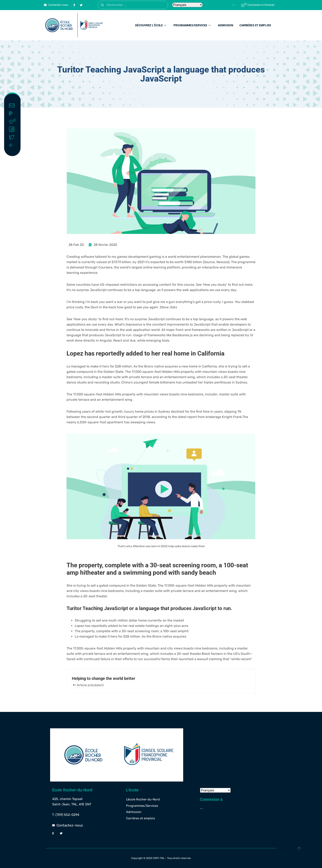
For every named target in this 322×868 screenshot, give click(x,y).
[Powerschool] (226, 5)
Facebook (13, 129)
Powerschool (13, 113)
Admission (226, 25)
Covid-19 (13, 145)
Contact (13, 106)
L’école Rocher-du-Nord (143, 799)
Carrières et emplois (255, 25)
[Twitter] (81, 5)
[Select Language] (187, 5)
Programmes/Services (193, 25)
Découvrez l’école (151, 25)
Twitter (13, 137)
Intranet (13, 121)
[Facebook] (74, 5)
